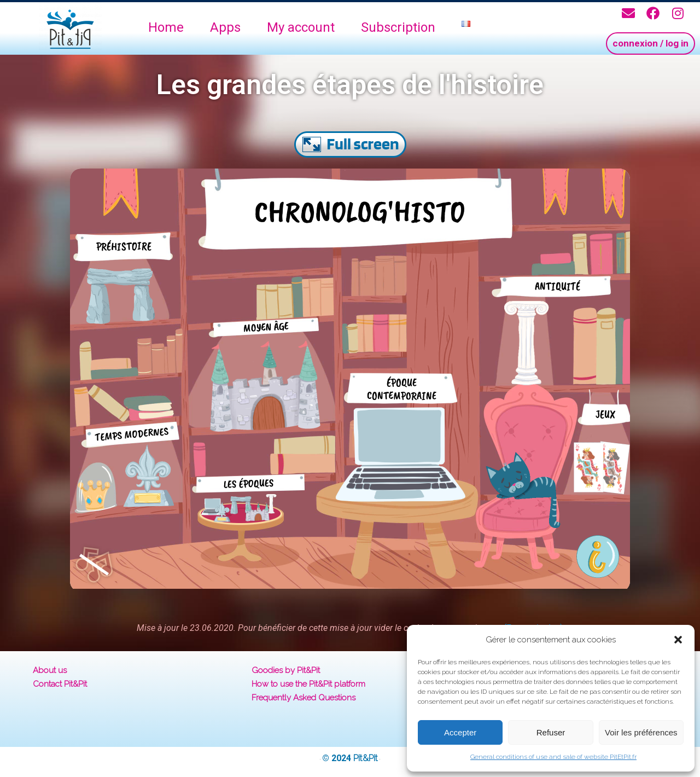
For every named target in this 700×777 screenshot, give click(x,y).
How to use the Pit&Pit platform (308, 684)
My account (301, 27)
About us (50, 670)
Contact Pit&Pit (60, 684)
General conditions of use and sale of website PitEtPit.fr (553, 757)
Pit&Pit (366, 758)
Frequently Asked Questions (304, 698)
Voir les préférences (641, 732)
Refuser (551, 732)
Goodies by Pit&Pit (286, 670)
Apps (225, 27)
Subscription (398, 27)
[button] (678, 640)
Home (166, 27)
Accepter (460, 732)
